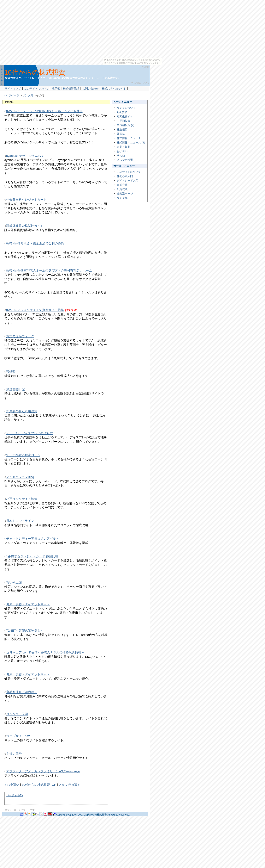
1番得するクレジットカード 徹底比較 (32, 556)
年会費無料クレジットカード (26, 200)
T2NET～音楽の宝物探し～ (25, 631)
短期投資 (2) (124, 116)
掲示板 (56, 89)
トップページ (11, 95)
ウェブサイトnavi (18, 736)
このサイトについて (36, 89)
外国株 (121, 134)
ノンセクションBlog (20, 477)
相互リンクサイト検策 (22, 499)
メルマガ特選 (125, 160)
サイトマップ (13, 89)
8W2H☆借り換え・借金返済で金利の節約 (35, 243)
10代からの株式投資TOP (39, 785)
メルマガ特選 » (69, 785)
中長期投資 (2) (126, 125)
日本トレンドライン (20, 521)
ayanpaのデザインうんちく (25, 156)
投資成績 (122, 189)
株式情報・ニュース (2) (131, 142)
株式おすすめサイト (114, 89)
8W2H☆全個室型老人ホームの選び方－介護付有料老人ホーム (49, 271)
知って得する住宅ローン (23, 455)
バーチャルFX (15, 795)
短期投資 (122, 112)
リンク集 (28, 95)
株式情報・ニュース (129, 138)
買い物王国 (14, 582)
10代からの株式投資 (35, 72)
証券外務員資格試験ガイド (25, 226)
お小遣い (122, 151)
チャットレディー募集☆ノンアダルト (33, 539)
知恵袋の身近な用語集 (22, 411)
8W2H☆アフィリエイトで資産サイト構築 (35, 310)
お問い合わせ (90, 89)
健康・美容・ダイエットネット (28, 604)
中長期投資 (123, 121)
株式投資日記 (71, 89)
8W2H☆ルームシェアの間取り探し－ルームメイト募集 (44, 111)
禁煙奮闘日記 (16, 389)
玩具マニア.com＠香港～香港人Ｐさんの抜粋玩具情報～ (45, 652)
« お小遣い (12, 785)
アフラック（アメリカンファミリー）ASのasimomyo (43, 771)
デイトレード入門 (128, 181)
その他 (121, 156)
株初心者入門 (125, 176)
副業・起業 (123, 147)
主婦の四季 (14, 754)
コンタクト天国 (17, 714)
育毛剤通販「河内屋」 (22, 692)
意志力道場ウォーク (20, 336)
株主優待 (122, 129)
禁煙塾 (11, 372)
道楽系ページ (125, 194)
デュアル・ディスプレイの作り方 (30, 433)
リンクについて (126, 108)
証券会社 (122, 185)
